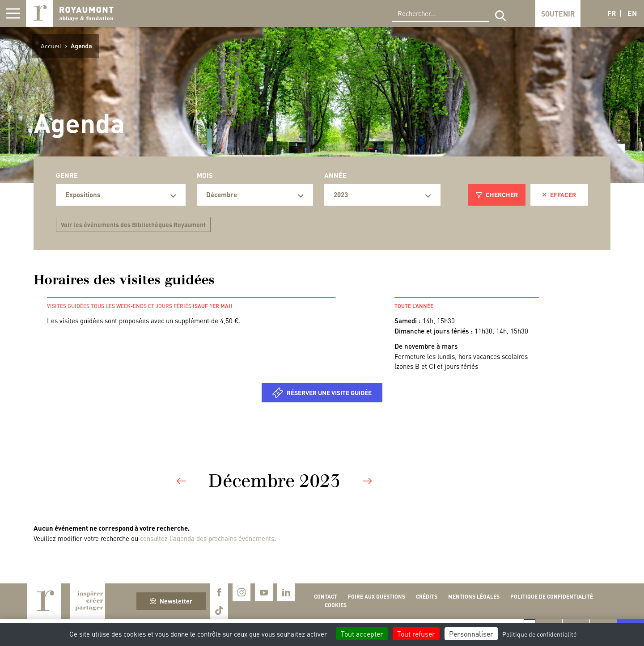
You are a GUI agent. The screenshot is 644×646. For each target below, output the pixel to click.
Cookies (336, 605)
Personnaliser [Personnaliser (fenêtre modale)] (471, 634)
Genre (67, 175)
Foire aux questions (377, 597)
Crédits (427, 597)
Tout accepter (362, 634)
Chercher (497, 194)
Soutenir (558, 14)
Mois (205, 175)
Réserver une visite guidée (329, 393)
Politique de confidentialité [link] (539, 634)
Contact (326, 597)
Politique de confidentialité (552, 597)
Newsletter (171, 601)
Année (335, 175)
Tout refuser (416, 634)
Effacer (559, 194)
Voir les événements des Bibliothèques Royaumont (133, 224)
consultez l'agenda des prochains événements (207, 538)
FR (612, 13)
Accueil (51, 46)
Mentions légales (474, 597)
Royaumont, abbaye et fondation (70, 13)
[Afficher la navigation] (13, 13)
